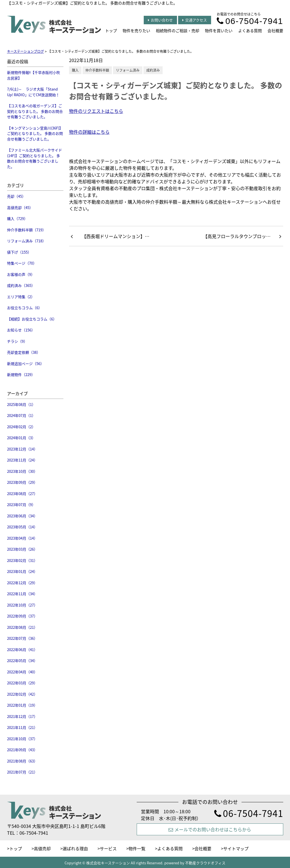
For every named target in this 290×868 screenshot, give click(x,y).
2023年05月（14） (22, 527)
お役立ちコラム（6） (25, 308)
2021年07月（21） (22, 772)
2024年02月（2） (21, 427)
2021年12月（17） (22, 716)
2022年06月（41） (22, 650)
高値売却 (42, 849)
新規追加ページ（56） (26, 363)
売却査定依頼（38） (24, 352)
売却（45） (16, 196)
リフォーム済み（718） (26, 241)
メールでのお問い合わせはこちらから (210, 829)
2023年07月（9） (21, 505)
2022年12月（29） (22, 583)
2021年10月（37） (22, 739)
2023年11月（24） (22, 460)
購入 (75, 70)
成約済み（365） (21, 285)
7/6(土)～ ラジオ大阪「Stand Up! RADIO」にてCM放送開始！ (33, 92)
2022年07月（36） (22, 638)
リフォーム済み (128, 70)
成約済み (153, 70)
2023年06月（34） (22, 516)
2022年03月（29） (22, 683)
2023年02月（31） (22, 560)
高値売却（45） (20, 207)
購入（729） (17, 218)
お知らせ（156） (21, 330)
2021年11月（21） (22, 727)
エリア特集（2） (21, 297)
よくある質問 (250, 30)
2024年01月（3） (21, 438)
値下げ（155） (19, 252)
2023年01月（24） (22, 571)
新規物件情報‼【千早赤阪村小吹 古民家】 (34, 75)
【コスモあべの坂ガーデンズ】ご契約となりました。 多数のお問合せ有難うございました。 (35, 111)
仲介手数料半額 (97, 70)
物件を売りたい (136, 30)
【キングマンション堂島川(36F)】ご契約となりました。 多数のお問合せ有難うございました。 (35, 133)
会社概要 (275, 30)
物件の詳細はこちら (89, 132)
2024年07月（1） (21, 415)
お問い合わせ (160, 20)
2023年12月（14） (22, 449)
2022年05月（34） (22, 661)
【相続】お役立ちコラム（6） (32, 319)
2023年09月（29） (22, 482)
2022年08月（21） (22, 627)
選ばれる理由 (75, 849)
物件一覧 (137, 849)
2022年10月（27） (22, 605)
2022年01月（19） (22, 705)
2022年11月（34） (22, 594)
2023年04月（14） (22, 538)
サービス (108, 849)
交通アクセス (195, 20)
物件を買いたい (219, 30)
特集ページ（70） (22, 263)
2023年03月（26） (22, 549)
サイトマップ (236, 849)
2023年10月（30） (22, 471)
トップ (111, 30)
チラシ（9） (17, 341)
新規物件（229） (21, 374)
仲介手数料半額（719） (26, 230)
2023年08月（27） (22, 494)
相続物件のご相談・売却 (178, 30)
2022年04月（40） (22, 672)
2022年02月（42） (22, 694)
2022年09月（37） (22, 616)
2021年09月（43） (22, 750)
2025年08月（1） (21, 404)
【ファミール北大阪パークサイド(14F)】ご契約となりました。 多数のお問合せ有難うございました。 (35, 158)
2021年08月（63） (22, 761)
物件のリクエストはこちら (96, 111)
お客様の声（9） (21, 274)
